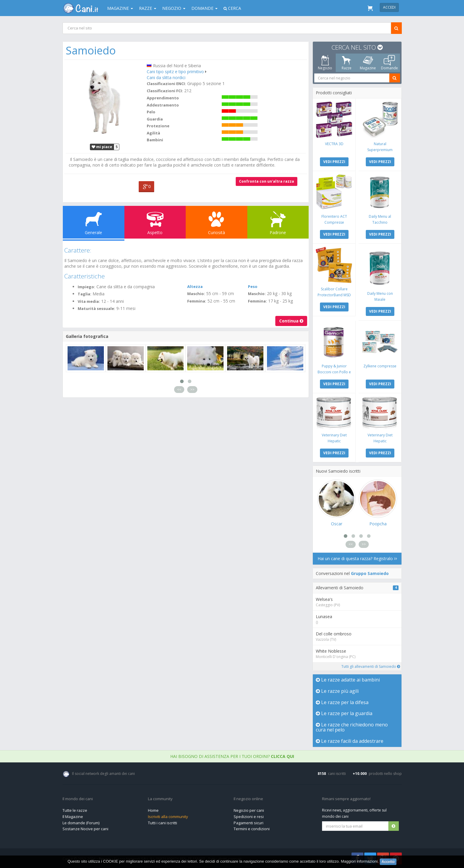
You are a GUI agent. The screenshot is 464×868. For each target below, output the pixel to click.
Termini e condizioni (252, 829)
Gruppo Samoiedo (370, 573)
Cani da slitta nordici (166, 77)
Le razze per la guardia (344, 713)
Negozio (174, 8)
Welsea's (324, 599)
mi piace (102, 147)
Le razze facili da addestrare (350, 741)
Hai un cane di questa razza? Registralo (357, 558)
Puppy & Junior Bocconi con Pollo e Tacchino (334, 372)
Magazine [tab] (368, 63)
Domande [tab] (389, 63)
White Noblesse (331, 651)
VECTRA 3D (334, 144)
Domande (204, 8)
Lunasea (324, 616)
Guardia (154, 119)
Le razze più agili (337, 691)
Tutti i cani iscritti (163, 823)
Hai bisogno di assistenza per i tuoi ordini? (232, 756)
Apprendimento (163, 98)
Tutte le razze (75, 810)
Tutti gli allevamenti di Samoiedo (371, 666)
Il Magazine (73, 817)
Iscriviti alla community (168, 817)
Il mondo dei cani (78, 799)
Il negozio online (248, 799)
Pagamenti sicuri (249, 823)
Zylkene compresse (380, 366)
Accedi (389, 7)
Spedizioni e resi (249, 817)
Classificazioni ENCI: (166, 84)
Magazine (120, 8)
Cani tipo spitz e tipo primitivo (175, 72)
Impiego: (86, 287)
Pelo (151, 112)
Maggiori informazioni (359, 861)
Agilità (153, 133)
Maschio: (196, 294)
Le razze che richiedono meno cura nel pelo (352, 727)
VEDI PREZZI (334, 162)
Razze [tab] (346, 63)
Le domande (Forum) (81, 823)
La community (160, 799)
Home (153, 810)
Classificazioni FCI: (165, 91)
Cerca (232, 8)
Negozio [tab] (325, 63)
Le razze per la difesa (342, 702)
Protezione (158, 126)
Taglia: (85, 294)
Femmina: (197, 301)
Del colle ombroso (334, 634)
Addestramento (163, 105)
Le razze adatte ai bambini (348, 680)
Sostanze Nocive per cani (85, 829)
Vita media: (89, 301)
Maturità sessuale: (96, 308)
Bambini (155, 140)
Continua (291, 321)
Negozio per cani (249, 810)
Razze (148, 8)
